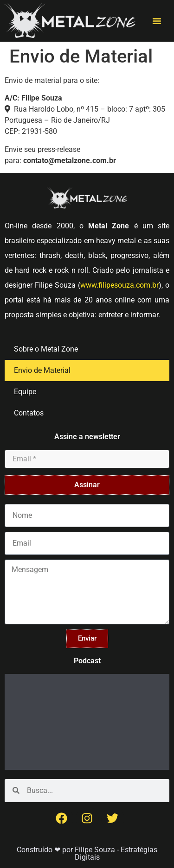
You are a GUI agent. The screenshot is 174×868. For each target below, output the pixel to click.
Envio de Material (42, 370)
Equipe (25, 392)
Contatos (29, 413)
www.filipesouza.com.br (119, 285)
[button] (157, 21)
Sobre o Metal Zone (46, 349)
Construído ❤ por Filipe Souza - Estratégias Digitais (87, 853)
